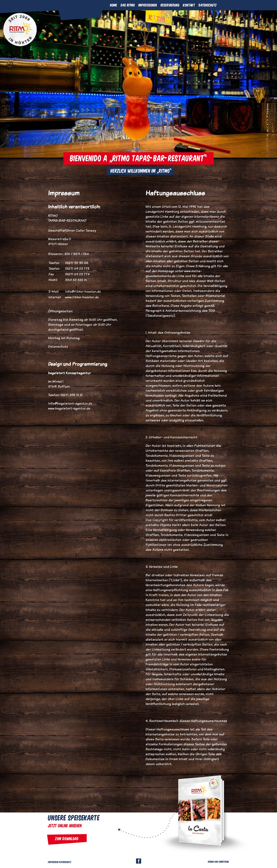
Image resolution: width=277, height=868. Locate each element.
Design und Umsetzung (218, 862)
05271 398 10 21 (71, 395)
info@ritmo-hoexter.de (83, 291)
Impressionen (148, 5)
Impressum (53, 862)
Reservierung (170, 5)
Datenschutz (208, 5)
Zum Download (67, 838)
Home (114, 5)
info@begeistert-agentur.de (70, 403)
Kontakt (189, 5)
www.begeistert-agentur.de (69, 408)
